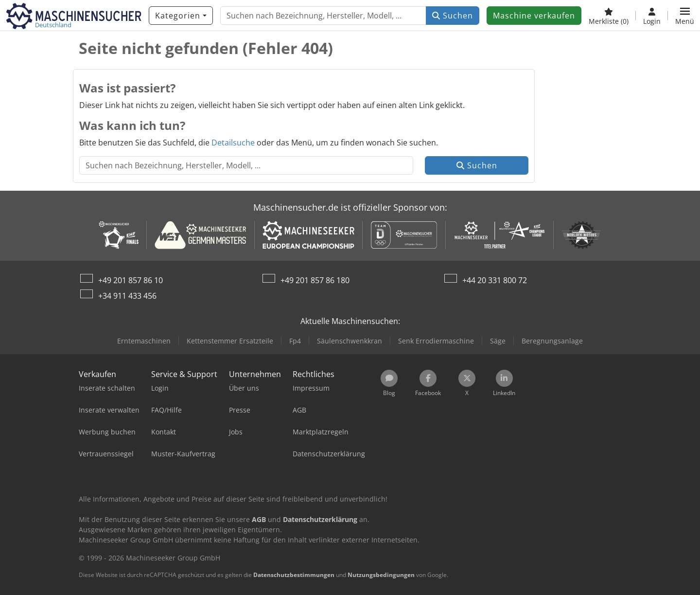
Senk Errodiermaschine (436, 341)
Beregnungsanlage (552, 341)
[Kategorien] (181, 16)
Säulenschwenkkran (350, 341)
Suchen (453, 16)
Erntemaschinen (144, 341)
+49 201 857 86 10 (131, 280)
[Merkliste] (609, 16)
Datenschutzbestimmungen (294, 575)
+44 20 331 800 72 (495, 280)
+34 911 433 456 (127, 296)
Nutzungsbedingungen (381, 575)
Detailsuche (233, 143)
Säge (498, 341)
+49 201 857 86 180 (315, 280)
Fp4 (295, 341)
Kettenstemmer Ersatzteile (230, 341)
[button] (685, 16)
